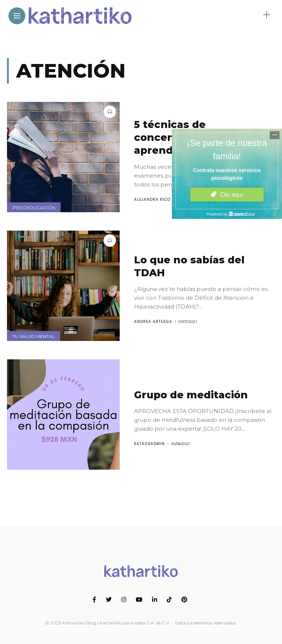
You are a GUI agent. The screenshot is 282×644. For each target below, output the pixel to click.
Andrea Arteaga (153, 322)
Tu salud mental (34, 336)
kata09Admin (149, 444)
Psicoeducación (34, 208)
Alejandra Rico (152, 200)
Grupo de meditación (191, 395)
